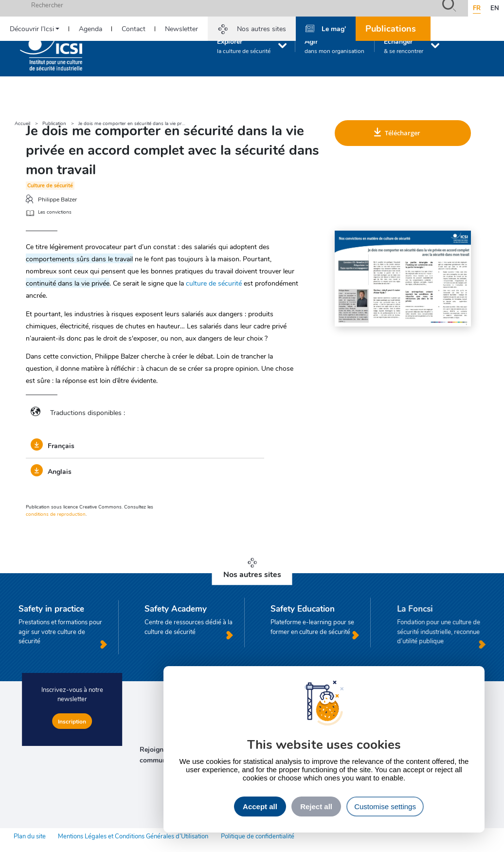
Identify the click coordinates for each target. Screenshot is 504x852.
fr (477, 8)
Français (53, 445)
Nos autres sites (261, 28)
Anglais (51, 471)
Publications (391, 28)
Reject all (316, 807)
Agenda (90, 28)
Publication (54, 123)
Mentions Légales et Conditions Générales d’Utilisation (133, 836)
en (495, 8)
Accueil (22, 123)
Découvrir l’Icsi (32, 28)
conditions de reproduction (56, 514)
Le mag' (334, 28)
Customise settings (385, 807)
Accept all (260, 807)
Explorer (244, 46)
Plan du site (30, 836)
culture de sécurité (214, 283)
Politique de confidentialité (258, 836)
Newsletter (181, 28)
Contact (134, 28)
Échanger (404, 46)
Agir (334, 46)
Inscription (72, 721)
